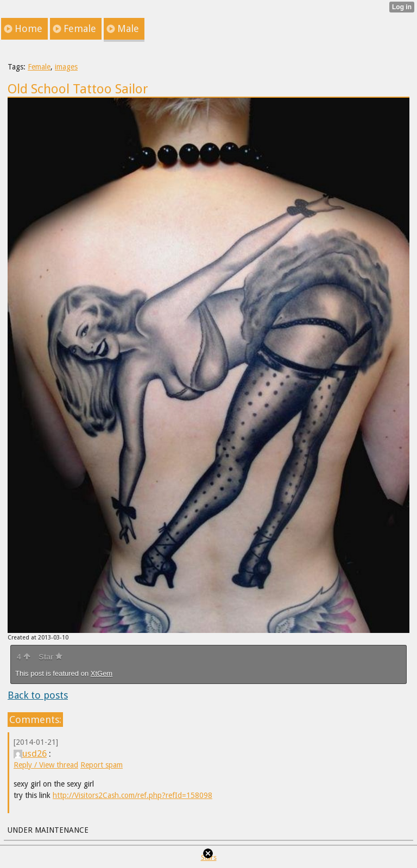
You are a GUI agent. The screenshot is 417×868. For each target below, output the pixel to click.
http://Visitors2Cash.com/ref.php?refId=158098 (132, 795)
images (66, 67)
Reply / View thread (46, 765)
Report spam (102, 765)
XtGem (102, 673)
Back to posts (38, 695)
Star (50, 657)
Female (39, 67)
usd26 (30, 753)
